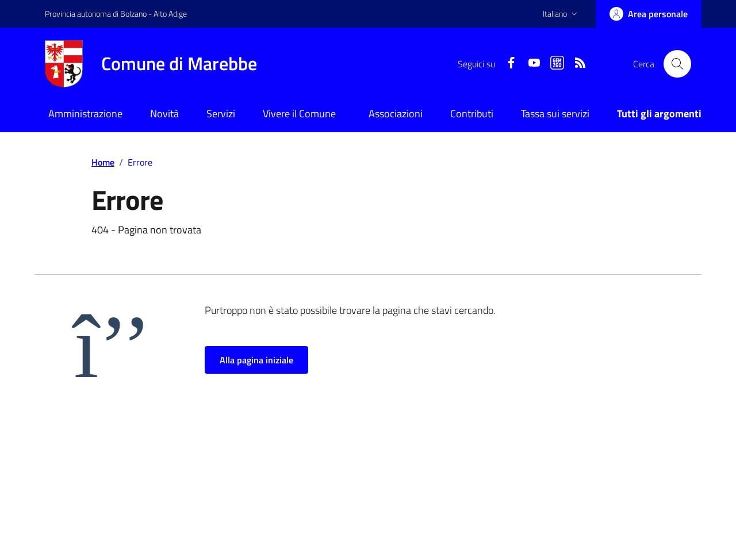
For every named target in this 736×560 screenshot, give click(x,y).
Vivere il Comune (299, 114)
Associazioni (396, 114)
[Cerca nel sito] (677, 64)
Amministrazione (85, 114)
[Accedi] (649, 14)
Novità (164, 114)
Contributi (472, 114)
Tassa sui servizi (555, 114)
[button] (561, 14)
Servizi (221, 114)
